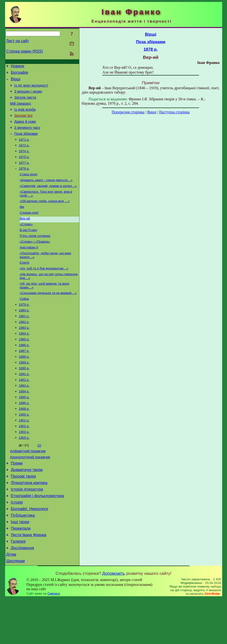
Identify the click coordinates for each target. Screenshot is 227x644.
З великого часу (27, 136)
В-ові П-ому (28, 246)
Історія (17, 542)
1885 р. (24, 364)
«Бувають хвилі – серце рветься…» (46, 193)
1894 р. (24, 420)
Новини (18, 67)
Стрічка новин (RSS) (25, 51)
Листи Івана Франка (29, 578)
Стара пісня (29, 186)
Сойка (24, 320)
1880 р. (24, 332)
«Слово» (26, 240)
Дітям (11, 599)
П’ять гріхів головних (35, 253)
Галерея (18, 585)
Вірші (16, 81)
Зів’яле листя (25, 102)
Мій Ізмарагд (21, 109)
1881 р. (24, 339)
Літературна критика (29, 520)
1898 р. (24, 439)
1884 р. (24, 358)
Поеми (17, 498)
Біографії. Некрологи (30, 549)
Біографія (20, 74)
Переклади (21, 571)
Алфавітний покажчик (28, 485)
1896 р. (24, 433)
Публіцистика (23, 556)
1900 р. (24, 445)
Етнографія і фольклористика (38, 534)
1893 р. (24, 414)
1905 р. (24, 470)
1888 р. (24, 383)
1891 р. (24, 401)
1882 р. (24, 345)
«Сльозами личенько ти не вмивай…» (48, 314)
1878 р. (24, 180)
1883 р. (24, 351)
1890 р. (24, 395)
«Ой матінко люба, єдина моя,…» (45, 215)
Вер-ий (25, 234)
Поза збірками (26, 142)
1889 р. (24, 389)
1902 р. (24, 458)
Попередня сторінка (128, 112)
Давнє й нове (25, 129)
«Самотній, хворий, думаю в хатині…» (48, 199)
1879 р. (24, 326)
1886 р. (24, 370)
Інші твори (20, 563)
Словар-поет (29, 228)
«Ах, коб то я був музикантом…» (44, 288)
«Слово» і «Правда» (35, 259)
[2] (39, 478)
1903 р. (24, 464)
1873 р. (24, 155)
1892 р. (24, 408)
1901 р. (24, 452)
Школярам (16, 607)
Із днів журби (25, 115)
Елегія (24, 281)
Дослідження (22, 592)
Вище (152, 112)
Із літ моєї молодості (31, 88)
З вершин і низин (28, 95)
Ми (22, 221)
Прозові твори (23, 513)
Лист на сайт (18, 41)
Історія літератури (27, 527)
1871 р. (24, 149)
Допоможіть (114, 619)
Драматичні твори (27, 505)
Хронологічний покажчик (30, 491)
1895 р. (24, 427)
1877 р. (24, 174)
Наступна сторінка (174, 112)
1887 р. (24, 376)
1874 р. (24, 161)
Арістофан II (29, 265)
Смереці (54, 639)
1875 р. (24, 168)
